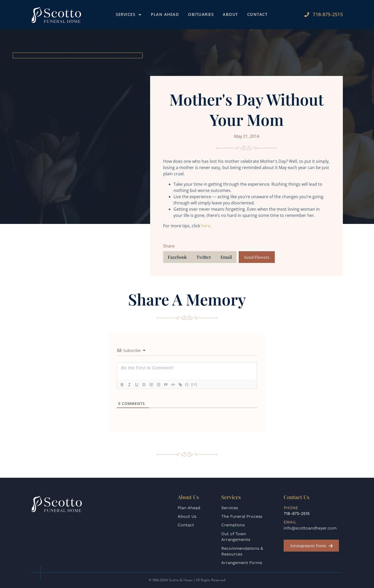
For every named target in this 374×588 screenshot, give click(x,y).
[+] (194, 384)
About (231, 14)
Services (129, 15)
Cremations (233, 525)
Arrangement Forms (242, 563)
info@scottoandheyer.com (310, 528)
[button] (177, 257)
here (206, 226)
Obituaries (201, 14)
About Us (187, 516)
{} (187, 384)
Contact (258, 14)
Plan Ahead (165, 14)
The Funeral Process (242, 516)
